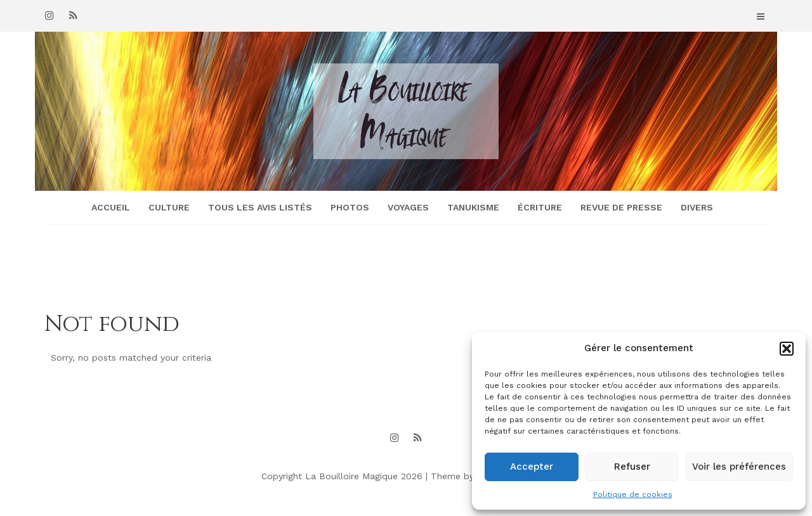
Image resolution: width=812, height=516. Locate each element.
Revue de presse (621, 207)
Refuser (632, 467)
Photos (350, 207)
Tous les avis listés (260, 207)
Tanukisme (473, 207)
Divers (697, 207)
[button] (787, 349)
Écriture (540, 207)
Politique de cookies (633, 494)
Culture (169, 207)
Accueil (111, 207)
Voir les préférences (739, 467)
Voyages (408, 207)
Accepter (532, 467)
